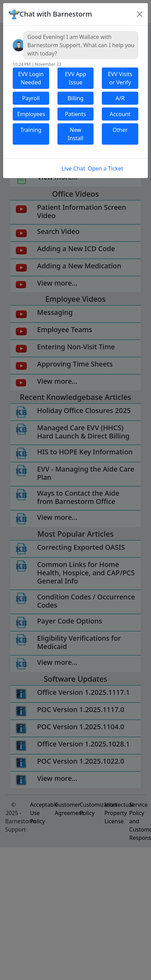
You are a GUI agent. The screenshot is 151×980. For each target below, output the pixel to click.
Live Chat (73, 168)
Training (31, 130)
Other (120, 130)
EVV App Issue (75, 78)
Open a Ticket (105, 168)
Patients (75, 114)
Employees (31, 114)
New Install (75, 134)
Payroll (31, 98)
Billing (75, 98)
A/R (120, 98)
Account (120, 114)
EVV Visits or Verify (120, 78)
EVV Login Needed (31, 78)
